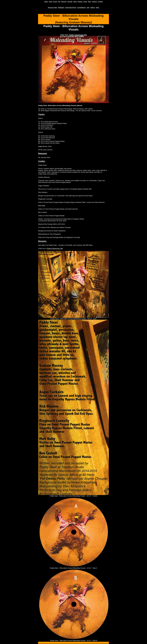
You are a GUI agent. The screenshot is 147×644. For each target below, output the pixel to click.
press (85, 1)
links (90, 1)
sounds (70, 1)
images (80, 1)
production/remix (71, 7)
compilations (81, 7)
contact (100, 1)
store (75, 1)
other (97, 7)
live (59, 1)
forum (55, 1)
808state (61, 7)
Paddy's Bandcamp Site (78, 35)
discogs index (53, 7)
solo (88, 7)
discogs (64, 1)
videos (93, 7)
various (94, 1)
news (51, 1)
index (46, 1)
